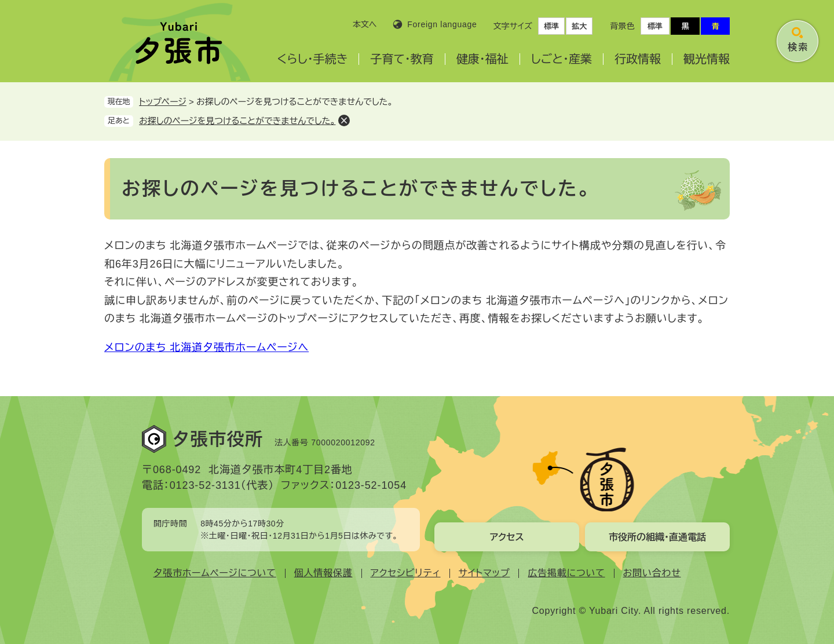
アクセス (506, 537)
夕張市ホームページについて (215, 573)
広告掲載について (566, 573)
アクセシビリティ (406, 573)
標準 (551, 26)
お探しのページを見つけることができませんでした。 (237, 121)
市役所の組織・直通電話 (657, 537)
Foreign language (442, 24)
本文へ (365, 24)
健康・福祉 (482, 59)
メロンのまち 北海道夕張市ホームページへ (206, 347)
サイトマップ (484, 573)
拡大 (579, 26)
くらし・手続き (312, 59)
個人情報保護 (323, 573)
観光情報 (707, 59)
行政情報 (638, 59)
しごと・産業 (562, 59)
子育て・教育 (402, 59)
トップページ (163, 102)
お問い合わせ (652, 573)
